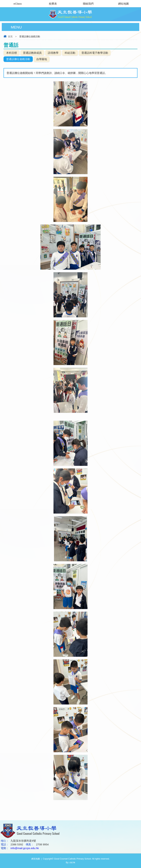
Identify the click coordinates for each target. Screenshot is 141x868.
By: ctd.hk (71, 863)
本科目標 (12, 53)
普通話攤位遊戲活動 (18, 59)
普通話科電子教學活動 (95, 53)
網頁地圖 (36, 859)
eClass (18, 4)
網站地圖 (123, 4)
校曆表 (53, 4)
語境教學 (53, 53)
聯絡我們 (88, 4)
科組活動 (70, 53)
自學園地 (42, 59)
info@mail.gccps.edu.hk (25, 848)
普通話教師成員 (32, 53)
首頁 (10, 37)
